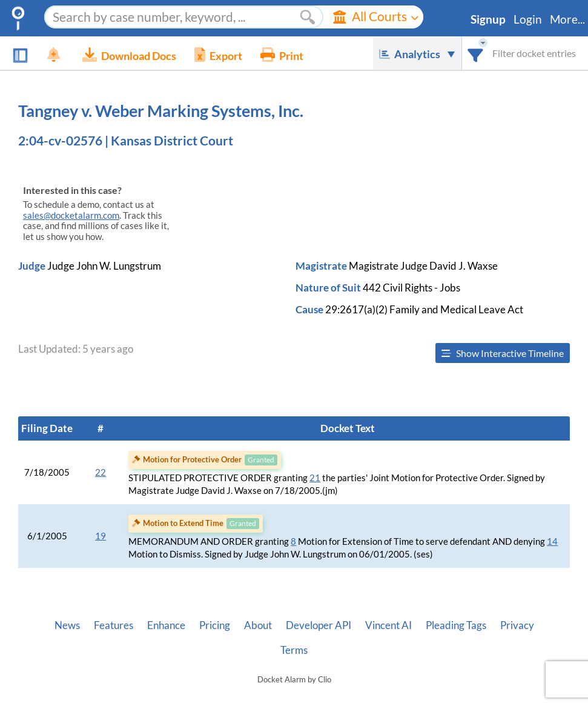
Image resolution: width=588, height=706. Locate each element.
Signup (488, 19)
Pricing (215, 625)
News (67, 625)
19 (101, 536)
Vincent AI (388, 625)
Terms (294, 650)
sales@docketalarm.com (71, 215)
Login (528, 19)
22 (101, 472)
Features (114, 625)
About (258, 625)
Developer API (319, 625)
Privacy (517, 625)
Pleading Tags (456, 625)
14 (552, 541)
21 (315, 478)
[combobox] (476, 53)
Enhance (166, 625)
